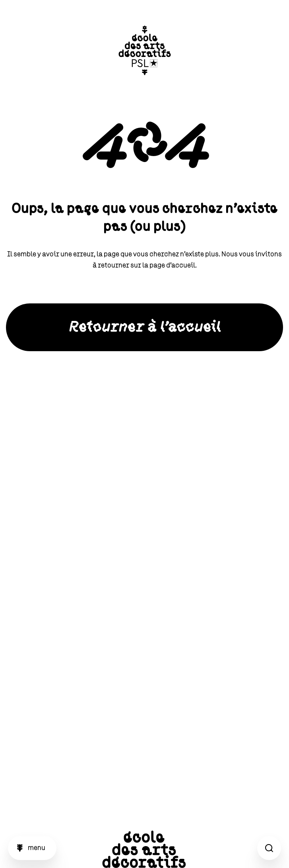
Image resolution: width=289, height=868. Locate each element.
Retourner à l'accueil (145, 327)
